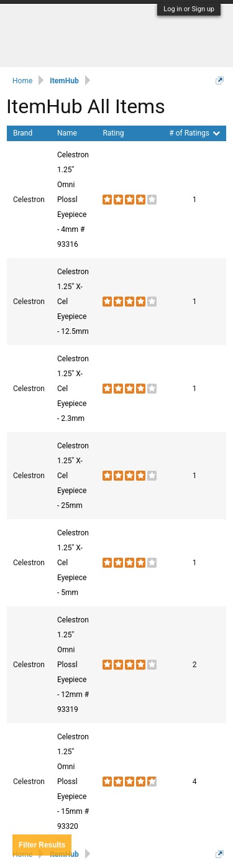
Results (42, 845)
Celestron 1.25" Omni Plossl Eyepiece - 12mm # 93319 (73, 665)
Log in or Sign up (189, 9)
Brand (23, 133)
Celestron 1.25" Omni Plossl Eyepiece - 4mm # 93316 (73, 200)
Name (67, 133)
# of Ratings (194, 133)
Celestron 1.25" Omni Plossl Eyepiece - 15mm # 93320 (73, 782)
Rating (113, 133)
